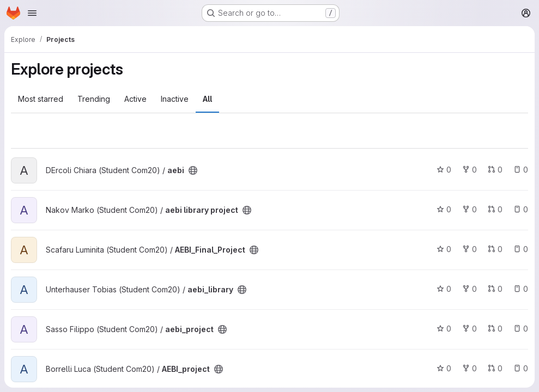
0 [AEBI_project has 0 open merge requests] (495, 368)
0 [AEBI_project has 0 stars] (444, 368)
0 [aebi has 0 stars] (444, 170)
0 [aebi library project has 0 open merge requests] (495, 209)
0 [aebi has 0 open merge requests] (495, 170)
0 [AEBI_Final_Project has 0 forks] (470, 249)
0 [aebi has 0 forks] (470, 170)
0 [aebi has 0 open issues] (521, 170)
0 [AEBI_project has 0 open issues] (521, 368)
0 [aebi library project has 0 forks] (470, 209)
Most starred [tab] (41, 99)
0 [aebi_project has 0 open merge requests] (495, 329)
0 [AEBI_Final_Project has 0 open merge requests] (495, 249)
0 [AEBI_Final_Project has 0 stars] (444, 249)
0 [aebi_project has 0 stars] (444, 329)
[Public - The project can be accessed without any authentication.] (193, 170)
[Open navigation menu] (32, 13)
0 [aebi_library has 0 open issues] (521, 289)
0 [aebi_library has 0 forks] (470, 289)
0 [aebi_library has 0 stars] (444, 289)
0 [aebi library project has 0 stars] (444, 209)
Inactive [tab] (175, 99)
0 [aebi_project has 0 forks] (470, 329)
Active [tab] (135, 99)
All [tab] (207, 99)
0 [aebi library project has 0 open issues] (521, 209)
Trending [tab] (94, 99)
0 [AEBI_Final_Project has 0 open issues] (521, 249)
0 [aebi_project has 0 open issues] (521, 329)
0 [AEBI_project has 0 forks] (470, 368)
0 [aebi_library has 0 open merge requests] (495, 289)
